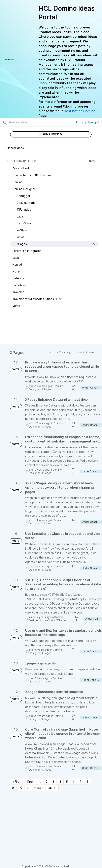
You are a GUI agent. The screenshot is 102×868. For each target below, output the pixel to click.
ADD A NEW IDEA (51, 134)
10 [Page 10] (21, 788)
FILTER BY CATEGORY (22, 161)
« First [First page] (16, 782)
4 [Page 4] (60, 782)
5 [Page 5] (67, 782)
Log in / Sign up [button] (88, 122)
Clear (92, 161)
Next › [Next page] (39, 788)
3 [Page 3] (53, 782)
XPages (47, 389)
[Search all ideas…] (31, 122)
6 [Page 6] (74, 782)
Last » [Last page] (52, 788)
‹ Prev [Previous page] (30, 782)
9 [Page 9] (13, 788)
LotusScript (48, 620)
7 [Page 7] (81, 782)
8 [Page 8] (87, 782)
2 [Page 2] (47, 782)
